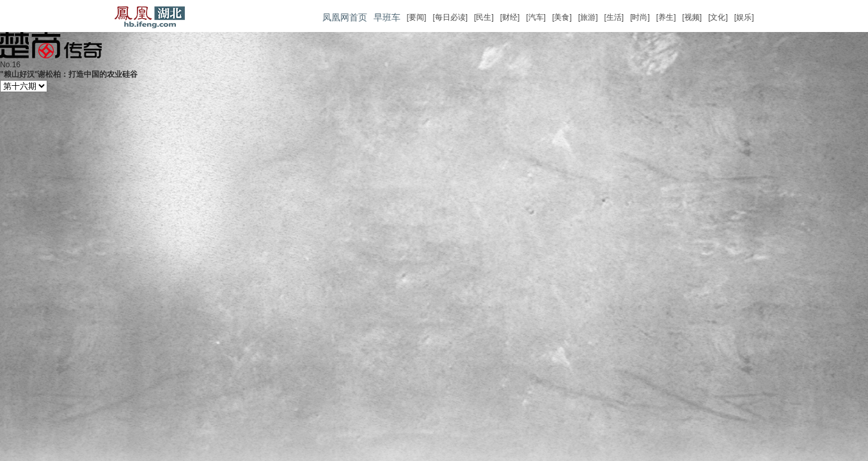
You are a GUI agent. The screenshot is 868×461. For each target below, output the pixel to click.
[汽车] (536, 17)
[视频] (692, 17)
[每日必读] (450, 17)
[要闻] (417, 17)
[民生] (484, 17)
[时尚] (640, 17)
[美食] (562, 17)
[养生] (666, 17)
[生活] (614, 17)
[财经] (510, 17)
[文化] (718, 17)
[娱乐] (744, 17)
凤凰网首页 (345, 17)
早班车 (387, 17)
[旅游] (588, 17)
